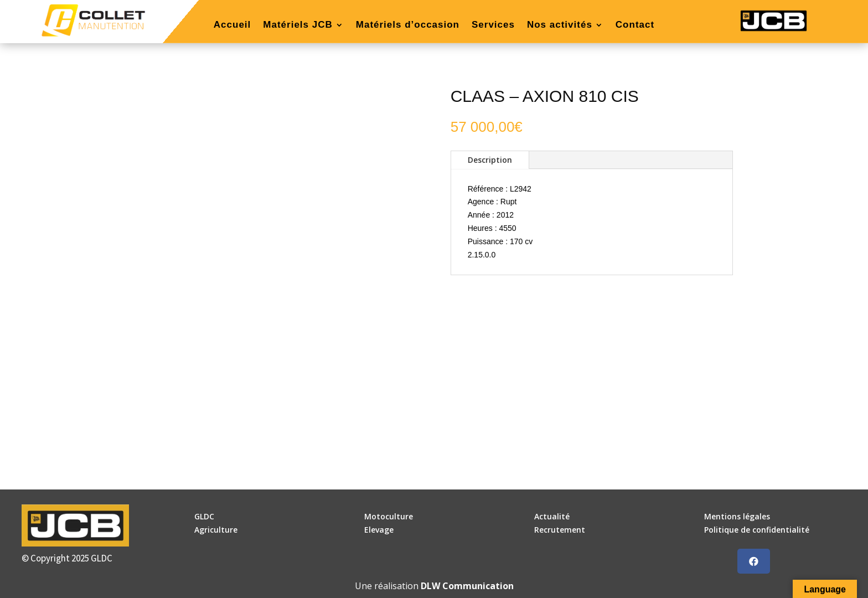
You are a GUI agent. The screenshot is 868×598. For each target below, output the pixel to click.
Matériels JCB (298, 25)
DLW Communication (467, 586)
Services (493, 25)
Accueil (232, 25)
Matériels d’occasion (408, 25)
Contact (635, 25)
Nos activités (560, 25)
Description (490, 160)
